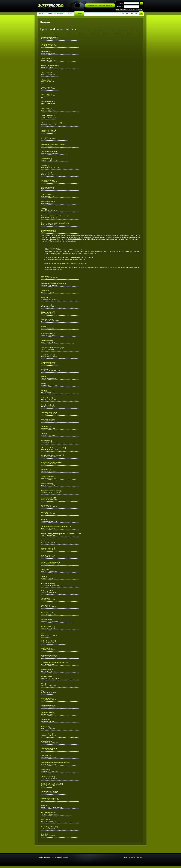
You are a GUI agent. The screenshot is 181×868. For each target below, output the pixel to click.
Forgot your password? (135, 9)
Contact (125, 857)
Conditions (132, 857)
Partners (140, 857)
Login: (121, 3)
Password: (120, 6)
